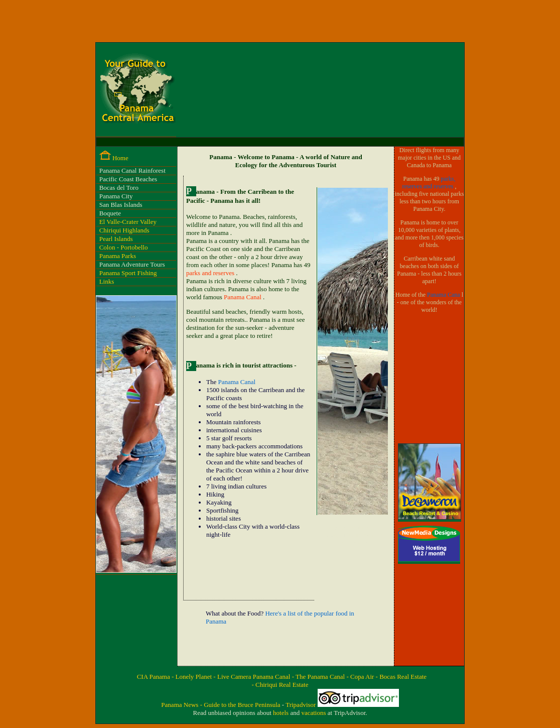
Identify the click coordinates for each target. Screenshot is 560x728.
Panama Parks (118, 256)
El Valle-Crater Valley (128, 222)
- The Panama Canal (319, 677)
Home (120, 158)
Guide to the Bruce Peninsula (243, 705)
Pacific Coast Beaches (128, 179)
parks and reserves (211, 273)
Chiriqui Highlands (124, 230)
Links (107, 281)
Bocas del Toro (119, 188)
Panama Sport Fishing (128, 273)
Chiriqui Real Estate (282, 685)
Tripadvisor (301, 705)
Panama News (180, 705)
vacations (314, 713)
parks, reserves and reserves (429, 183)
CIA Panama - (156, 677)
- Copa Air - (363, 677)
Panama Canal (243, 297)
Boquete (110, 213)
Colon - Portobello (124, 247)
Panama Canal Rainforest (132, 170)
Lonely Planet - (196, 677)
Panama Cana (444, 295)
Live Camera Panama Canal (255, 677)
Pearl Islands (116, 239)
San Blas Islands (121, 205)
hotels (282, 713)
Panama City (116, 196)
